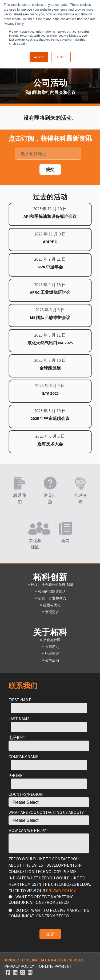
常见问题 (50, 498)
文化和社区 (35, 544)
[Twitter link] (23, 973)
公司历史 (50, 647)
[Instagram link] (30, 973)
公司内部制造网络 (50, 591)
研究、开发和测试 (50, 598)
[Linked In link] (15, 973)
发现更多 (50, 612)
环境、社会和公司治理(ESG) (50, 584)
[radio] (49, 899)
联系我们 (20, 498)
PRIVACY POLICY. (61, 891)
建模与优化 (50, 605)
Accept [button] (39, 57)
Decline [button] (61, 57)
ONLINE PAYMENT (56, 966)
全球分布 (81, 498)
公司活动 (50, 660)
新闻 (65, 540)
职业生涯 (50, 653)
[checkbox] (49, 906)
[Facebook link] (8, 973)
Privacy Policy (19, 966)
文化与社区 (50, 640)
